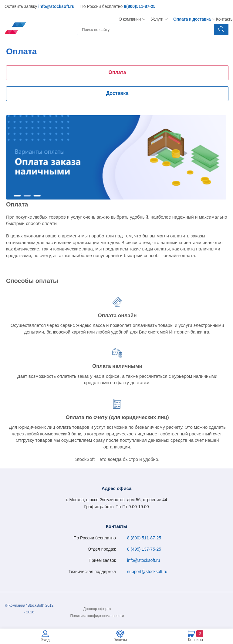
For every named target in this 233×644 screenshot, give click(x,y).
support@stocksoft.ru (147, 572)
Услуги (157, 19)
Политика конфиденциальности (97, 616)
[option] (116, 157)
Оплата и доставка (190, 19)
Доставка (117, 93)
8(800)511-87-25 (140, 6)
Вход (45, 640)
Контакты (225, 19)
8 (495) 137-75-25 (144, 549)
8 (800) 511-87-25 (144, 538)
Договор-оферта (97, 609)
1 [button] (17, 196)
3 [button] (37, 196)
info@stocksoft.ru (56, 6)
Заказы (120, 640)
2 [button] (27, 196)
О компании (130, 19)
